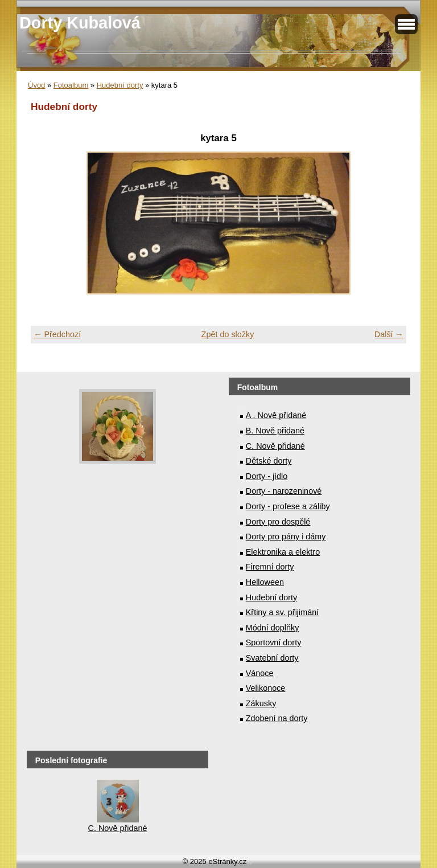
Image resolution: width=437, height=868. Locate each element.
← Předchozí (57, 334)
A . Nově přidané (276, 415)
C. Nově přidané (275, 446)
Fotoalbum (71, 85)
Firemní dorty (270, 567)
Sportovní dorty (274, 642)
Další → (389, 334)
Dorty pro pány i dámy (286, 537)
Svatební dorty (272, 658)
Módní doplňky (273, 628)
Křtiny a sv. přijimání (282, 612)
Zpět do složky (228, 334)
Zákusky (261, 703)
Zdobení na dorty (277, 718)
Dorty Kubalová (80, 23)
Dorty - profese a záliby (288, 506)
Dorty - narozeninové (284, 491)
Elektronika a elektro (283, 552)
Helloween (265, 582)
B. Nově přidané (275, 431)
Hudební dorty (120, 85)
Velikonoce (266, 688)
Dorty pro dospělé (278, 522)
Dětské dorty (269, 461)
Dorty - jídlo (267, 476)
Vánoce (260, 673)
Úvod (36, 85)
